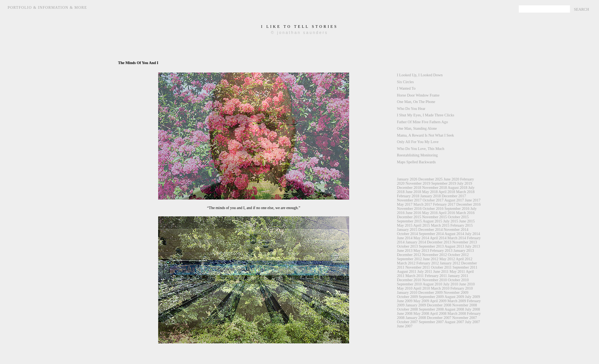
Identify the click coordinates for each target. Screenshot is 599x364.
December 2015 (409, 217)
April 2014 (438, 238)
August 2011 (407, 271)
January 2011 (458, 276)
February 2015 (462, 225)
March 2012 (406, 263)
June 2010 (467, 284)
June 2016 (414, 213)
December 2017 (454, 196)
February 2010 (462, 288)
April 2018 (447, 192)
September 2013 (431, 246)
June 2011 (441, 271)
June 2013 (405, 250)
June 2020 (451, 179)
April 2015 (422, 225)
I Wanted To (406, 88)
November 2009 (456, 292)
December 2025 (431, 179)
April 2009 (438, 301)
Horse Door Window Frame (418, 95)
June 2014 (405, 238)
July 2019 (464, 183)
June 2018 (414, 192)
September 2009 (431, 297)
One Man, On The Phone (416, 102)
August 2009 (454, 297)
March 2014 (457, 238)
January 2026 (407, 179)
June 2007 (405, 326)
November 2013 (465, 242)
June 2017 (473, 200)
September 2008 (431, 309)
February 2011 (436, 276)
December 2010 (409, 280)
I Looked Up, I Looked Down (420, 75)
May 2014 (421, 238)
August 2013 (454, 246)
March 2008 (457, 313)
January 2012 (450, 263)
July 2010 (451, 284)
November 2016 (409, 209)
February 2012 (428, 263)
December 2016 (469, 204)
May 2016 (430, 213)
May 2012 (447, 259)
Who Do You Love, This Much (421, 149)
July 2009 (472, 297)
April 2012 (464, 259)
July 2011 (425, 271)
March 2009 (457, 301)
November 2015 (435, 217)
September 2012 (409, 259)
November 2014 (456, 230)
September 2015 (409, 221)
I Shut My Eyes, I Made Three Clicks (426, 115)
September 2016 (457, 209)
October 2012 (458, 255)
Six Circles (405, 82)
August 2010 (432, 284)
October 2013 (407, 246)
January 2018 (431, 196)
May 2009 (421, 301)
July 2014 (472, 234)
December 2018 (409, 188)
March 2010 (440, 288)
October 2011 (441, 267)
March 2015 (440, 225)
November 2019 (418, 183)
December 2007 (439, 318)
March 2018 (465, 192)
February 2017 (444, 204)
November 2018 (435, 188)
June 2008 (405, 313)
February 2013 (441, 250)
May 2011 (457, 271)
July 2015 (451, 221)
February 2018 (408, 196)
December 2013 (439, 242)
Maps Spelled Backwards (416, 162)
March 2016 (465, 213)
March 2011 (414, 276)
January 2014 (416, 242)
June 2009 (405, 301)
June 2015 (467, 221)
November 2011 (418, 267)
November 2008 (465, 305)
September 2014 (431, 234)
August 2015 (432, 221)
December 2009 (431, 292)
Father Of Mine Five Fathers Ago (423, 122)
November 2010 (435, 280)
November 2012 (435, 255)
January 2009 (416, 305)
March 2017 (423, 204)
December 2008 (439, 305)
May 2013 (421, 250)
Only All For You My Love (418, 142)
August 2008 (454, 309)
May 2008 (421, 313)
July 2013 (472, 246)
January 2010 (407, 292)
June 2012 (431, 259)
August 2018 (457, 188)
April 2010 (422, 288)
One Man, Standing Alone (417, 128)
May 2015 (405, 225)
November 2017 (409, 200)
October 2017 (433, 200)
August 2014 (454, 234)
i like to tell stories (299, 27)
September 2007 (431, 322)
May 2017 (405, 204)
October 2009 (407, 297)
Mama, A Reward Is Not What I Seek (425, 135)
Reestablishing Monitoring (417, 155)
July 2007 (472, 322)
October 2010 (458, 280)
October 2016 (433, 209)
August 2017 (454, 200)
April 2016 (447, 213)
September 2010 (409, 284)
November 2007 (465, 318)
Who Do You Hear (411, 109)
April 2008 (438, 313)
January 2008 (416, 318)
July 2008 (472, 309)
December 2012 (409, 255)
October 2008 (407, 309)
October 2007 (407, 322)
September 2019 (444, 183)
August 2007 (454, 322)
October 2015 (458, 217)
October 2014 (407, 234)
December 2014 (431, 230)
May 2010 (405, 288)
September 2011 (465, 267)
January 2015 (407, 230)
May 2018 (430, 192)
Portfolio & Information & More (47, 7)
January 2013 (464, 250)
